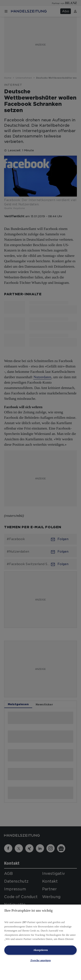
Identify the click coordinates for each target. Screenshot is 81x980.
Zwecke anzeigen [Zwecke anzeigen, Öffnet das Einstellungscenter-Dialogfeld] (40, 960)
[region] (40, 942)
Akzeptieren (41, 950)
